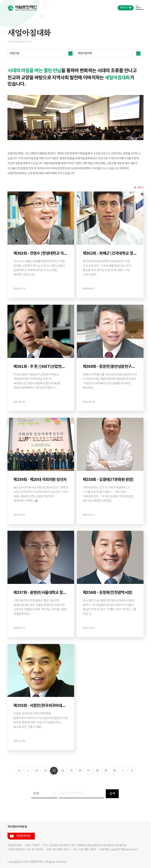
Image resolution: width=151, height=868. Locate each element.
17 (89, 771)
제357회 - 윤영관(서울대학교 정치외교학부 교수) (41, 593)
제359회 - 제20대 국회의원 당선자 (40, 480)
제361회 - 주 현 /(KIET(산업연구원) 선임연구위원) (41, 367)
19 (106, 771)
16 (80, 771)
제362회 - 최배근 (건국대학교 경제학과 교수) (110, 253)
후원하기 (124, 8)
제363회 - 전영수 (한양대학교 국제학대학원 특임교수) (41, 253)
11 (37, 771)
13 (54, 771)
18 (97, 771)
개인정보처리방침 (17, 827)
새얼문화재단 (24, 836)
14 (63, 771)
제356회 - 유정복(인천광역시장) (108, 593)
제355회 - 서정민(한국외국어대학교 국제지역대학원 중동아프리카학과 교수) (41, 706)
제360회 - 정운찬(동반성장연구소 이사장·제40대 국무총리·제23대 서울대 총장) (110, 367)
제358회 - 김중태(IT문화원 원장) (108, 480)
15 (71, 771)
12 (45, 771)
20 (115, 771)
